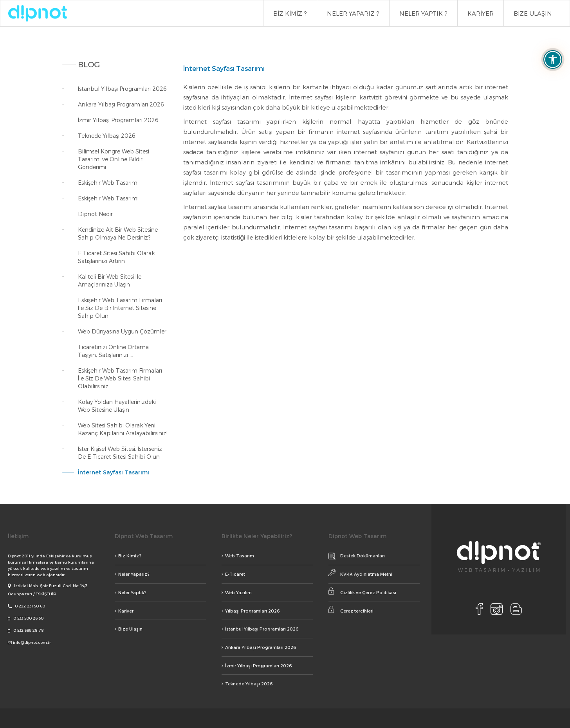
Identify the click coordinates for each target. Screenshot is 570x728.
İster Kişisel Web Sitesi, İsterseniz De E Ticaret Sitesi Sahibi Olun (120, 453)
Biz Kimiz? (128, 556)
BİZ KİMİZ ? (290, 13)
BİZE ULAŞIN (533, 13)
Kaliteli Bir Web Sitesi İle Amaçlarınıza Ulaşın (110, 280)
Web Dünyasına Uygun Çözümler (122, 331)
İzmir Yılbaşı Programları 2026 (118, 120)
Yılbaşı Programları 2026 (251, 611)
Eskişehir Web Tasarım (108, 183)
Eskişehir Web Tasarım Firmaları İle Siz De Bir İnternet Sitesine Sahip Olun (120, 308)
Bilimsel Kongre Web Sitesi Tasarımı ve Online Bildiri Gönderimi (114, 159)
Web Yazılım (237, 592)
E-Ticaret (233, 574)
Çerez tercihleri (351, 610)
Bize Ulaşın (129, 629)
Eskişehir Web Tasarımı (108, 198)
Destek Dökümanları (357, 556)
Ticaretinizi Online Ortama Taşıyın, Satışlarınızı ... (113, 351)
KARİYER (481, 13)
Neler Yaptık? (131, 592)
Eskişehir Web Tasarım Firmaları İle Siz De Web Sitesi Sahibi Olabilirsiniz (120, 378)
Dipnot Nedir (95, 214)
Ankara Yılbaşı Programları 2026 (121, 104)
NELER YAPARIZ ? (353, 13)
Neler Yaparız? (132, 574)
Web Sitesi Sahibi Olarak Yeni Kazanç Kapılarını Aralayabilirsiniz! (123, 429)
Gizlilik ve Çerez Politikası (362, 591)
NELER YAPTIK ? (423, 13)
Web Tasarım (238, 556)
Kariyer (124, 611)
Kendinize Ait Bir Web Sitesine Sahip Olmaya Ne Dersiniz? (118, 233)
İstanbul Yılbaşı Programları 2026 (122, 89)
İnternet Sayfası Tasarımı (114, 472)
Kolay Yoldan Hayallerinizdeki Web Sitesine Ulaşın (117, 406)
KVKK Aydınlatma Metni (360, 573)
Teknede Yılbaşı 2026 (107, 136)
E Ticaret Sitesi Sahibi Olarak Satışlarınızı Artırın (116, 257)
